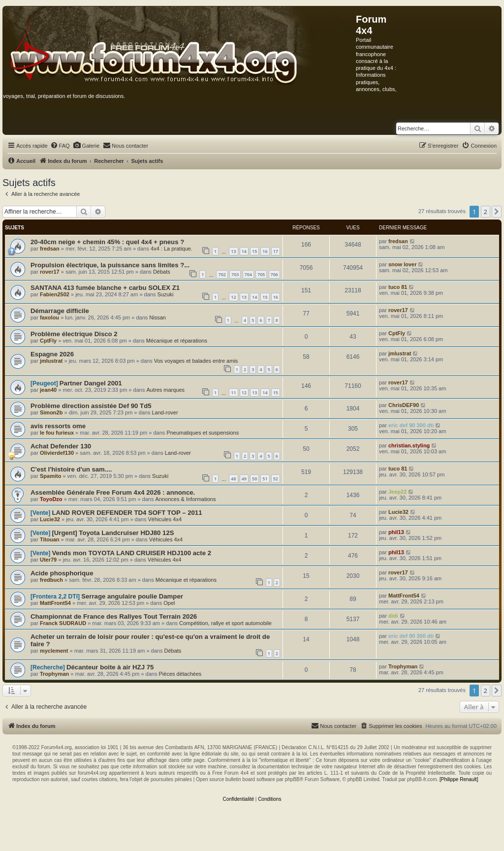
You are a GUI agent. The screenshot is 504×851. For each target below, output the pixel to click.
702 (222, 274)
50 (254, 479)
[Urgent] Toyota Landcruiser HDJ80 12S (113, 533)
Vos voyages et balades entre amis (196, 361)
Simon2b (51, 412)
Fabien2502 (55, 294)
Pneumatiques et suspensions (203, 433)
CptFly (48, 341)
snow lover (402, 264)
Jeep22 (397, 492)
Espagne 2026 (52, 354)
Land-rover (165, 412)
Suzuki (165, 294)
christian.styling (409, 445)
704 (248, 274)
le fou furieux (57, 433)
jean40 (48, 390)
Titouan (50, 539)
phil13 (396, 532)
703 (235, 274)
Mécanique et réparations (177, 341)
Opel (169, 603)
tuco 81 (398, 287)
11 (233, 393)
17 (276, 251)
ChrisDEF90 (404, 405)
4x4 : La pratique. (172, 249)
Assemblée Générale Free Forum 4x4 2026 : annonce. (113, 492)
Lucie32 (50, 519)
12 (233, 297)
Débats (162, 272)
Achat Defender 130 (61, 446)
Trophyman (54, 674)
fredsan (50, 249)
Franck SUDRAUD (63, 623)
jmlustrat (51, 361)
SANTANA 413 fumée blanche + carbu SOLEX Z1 (105, 288)
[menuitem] (60, 146)
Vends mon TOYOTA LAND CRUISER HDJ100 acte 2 (131, 553)
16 (265, 251)
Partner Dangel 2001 (91, 383)
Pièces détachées (180, 674)
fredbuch (51, 580)
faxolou (49, 317)
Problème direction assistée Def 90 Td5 (91, 406)
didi (393, 616)
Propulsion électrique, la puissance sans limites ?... (110, 265)
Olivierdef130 (57, 453)
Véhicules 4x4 (165, 519)
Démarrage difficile (60, 311)
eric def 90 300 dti (411, 425)
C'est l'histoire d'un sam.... (71, 469)
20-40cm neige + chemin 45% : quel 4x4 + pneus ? (107, 242)
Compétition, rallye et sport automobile (225, 623)
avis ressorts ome (58, 426)
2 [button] (486, 212)
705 (261, 274)
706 (274, 274)
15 (254, 251)
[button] (497, 212)
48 (233, 479)
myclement (54, 651)
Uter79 (48, 560)
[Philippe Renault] (459, 779)
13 (233, 251)
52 (276, 479)
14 (244, 251)
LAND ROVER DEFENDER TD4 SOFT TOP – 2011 (127, 513)
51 (265, 479)
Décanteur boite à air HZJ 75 (110, 667)
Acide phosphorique (62, 573)
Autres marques (165, 390)
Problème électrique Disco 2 (74, 334)
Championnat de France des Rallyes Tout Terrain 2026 (114, 616)
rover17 (50, 272)
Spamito (50, 476)
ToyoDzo (51, 499)
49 (244, 479)
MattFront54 (55, 603)
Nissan (157, 317)
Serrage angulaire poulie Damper (132, 596)
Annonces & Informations (186, 499)
